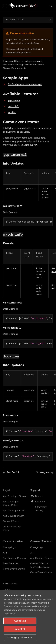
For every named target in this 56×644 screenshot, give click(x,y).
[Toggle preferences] (20, 637)
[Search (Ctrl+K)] (51, 6)
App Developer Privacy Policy (11, 503)
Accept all (20, 621)
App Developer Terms (14, 496)
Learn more (9, 613)
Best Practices (11, 563)
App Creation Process (14, 558)
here (43, 138)
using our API (31, 145)
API (5, 553)
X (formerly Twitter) (41, 509)
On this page (14, 20)
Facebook (40, 502)
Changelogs (9, 547)
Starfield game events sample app (25, 84)
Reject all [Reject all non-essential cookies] (20, 629)
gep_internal (14, 100)
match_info (13, 106)
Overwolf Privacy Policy (12, 528)
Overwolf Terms (11, 521)
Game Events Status (14, 569)
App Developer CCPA (14, 511)
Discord (39, 496)
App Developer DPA (14, 516)
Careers (7, 590)
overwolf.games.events (31, 61)
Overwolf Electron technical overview (40, 565)
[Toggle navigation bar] (6, 6)
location (12, 112)
